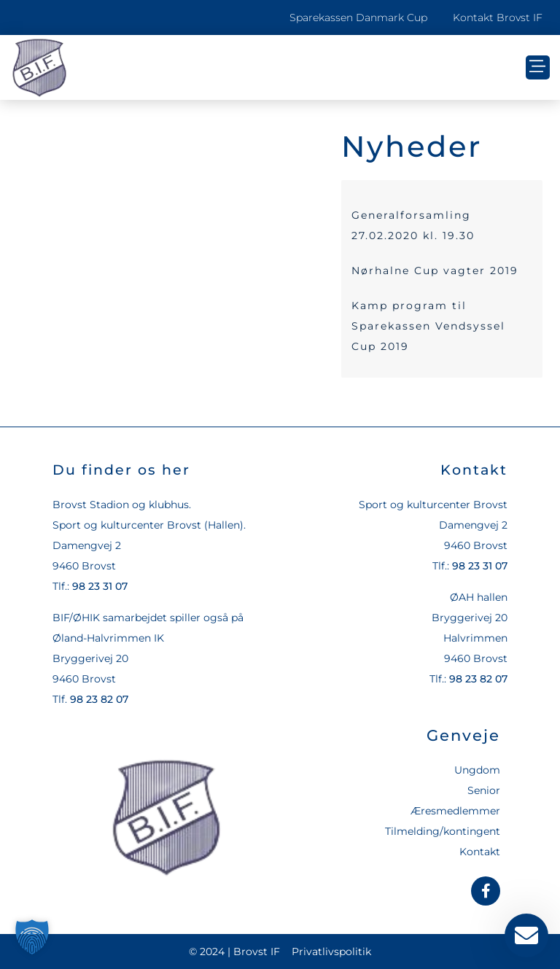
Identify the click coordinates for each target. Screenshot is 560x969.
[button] (538, 67)
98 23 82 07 (99, 699)
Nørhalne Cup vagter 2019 (435, 271)
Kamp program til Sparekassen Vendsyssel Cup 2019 (428, 326)
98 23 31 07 (100, 586)
